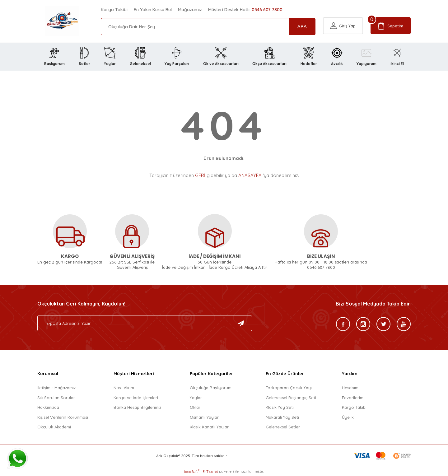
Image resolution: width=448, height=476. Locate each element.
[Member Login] (343, 27)
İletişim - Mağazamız (56, 388)
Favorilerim (353, 398)
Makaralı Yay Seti (282, 417)
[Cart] (391, 27)
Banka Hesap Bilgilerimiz (137, 408)
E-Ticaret (210, 471)
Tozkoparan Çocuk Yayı (289, 388)
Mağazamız (190, 10)
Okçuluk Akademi (54, 427)
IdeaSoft (192, 471)
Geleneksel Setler (283, 427)
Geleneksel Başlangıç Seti (291, 398)
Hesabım (350, 388)
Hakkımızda (48, 408)
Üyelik (348, 417)
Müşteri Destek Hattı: (245, 10)
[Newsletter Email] (145, 324)
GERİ (200, 175)
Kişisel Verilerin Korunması (63, 417)
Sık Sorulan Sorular (56, 398)
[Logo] (54, 21)
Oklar (195, 408)
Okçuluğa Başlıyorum (211, 388)
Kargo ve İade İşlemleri (136, 398)
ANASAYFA (250, 175)
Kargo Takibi (114, 10)
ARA (302, 26)
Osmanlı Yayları (205, 417)
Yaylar (196, 398)
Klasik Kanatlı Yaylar (209, 427)
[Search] (208, 27)
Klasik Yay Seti (280, 408)
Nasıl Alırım (124, 388)
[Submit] (241, 324)
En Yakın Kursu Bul (153, 10)
